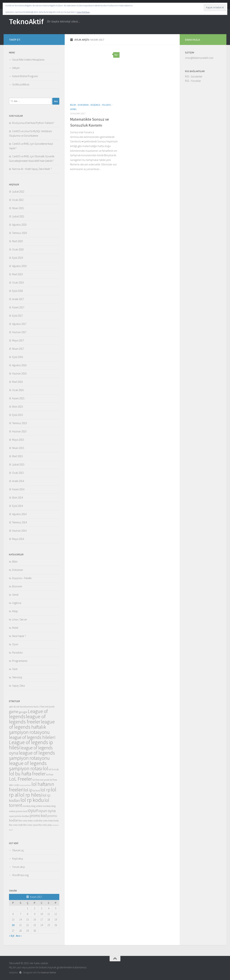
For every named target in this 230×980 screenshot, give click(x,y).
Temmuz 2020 (19, 233)
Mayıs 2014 (18, 539)
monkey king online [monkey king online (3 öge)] (32, 806)
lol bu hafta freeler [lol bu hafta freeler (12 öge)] (27, 774)
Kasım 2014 (18, 489)
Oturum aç (18, 850)
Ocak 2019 (18, 283)
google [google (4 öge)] (23, 712)
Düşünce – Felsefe (22, 578)
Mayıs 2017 (18, 340)
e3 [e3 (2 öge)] (39, 707)
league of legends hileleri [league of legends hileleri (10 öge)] (32, 737)
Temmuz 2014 (19, 522)
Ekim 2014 (18, 498)
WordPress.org (20, 875)
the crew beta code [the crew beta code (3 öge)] (28, 821)
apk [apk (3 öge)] (11, 707)
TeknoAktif (26, 21)
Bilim (73, 105)
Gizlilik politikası (21, 84)
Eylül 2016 (18, 357)
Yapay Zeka (19, 686)
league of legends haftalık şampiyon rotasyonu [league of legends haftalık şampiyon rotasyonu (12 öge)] (32, 727)
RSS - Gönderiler (194, 76)
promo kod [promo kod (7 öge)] (38, 815)
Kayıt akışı (18, 859)
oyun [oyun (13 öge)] (33, 810)
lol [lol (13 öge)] (45, 768)
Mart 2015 (17, 456)
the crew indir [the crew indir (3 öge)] (16, 825)
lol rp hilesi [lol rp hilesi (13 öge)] (30, 795)
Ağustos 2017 (19, 324)
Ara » (19, 936)
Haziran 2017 (19, 332)
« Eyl (12, 936)
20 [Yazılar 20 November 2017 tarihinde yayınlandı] (13, 925)
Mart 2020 (17, 241)
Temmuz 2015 (19, 423)
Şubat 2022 (18, 192)
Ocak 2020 (18, 249)
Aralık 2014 (18, 481)
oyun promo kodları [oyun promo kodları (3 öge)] (19, 816)
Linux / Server (20, 619)
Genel (73, 109)
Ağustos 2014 (19, 514)
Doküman (83, 105)
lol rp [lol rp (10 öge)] (45, 790)
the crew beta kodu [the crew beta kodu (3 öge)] (49, 821)
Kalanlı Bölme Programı (25, 76)
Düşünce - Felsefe (101, 105)
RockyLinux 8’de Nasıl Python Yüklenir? (33, 123)
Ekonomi (17, 586)
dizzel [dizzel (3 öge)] (16, 707)
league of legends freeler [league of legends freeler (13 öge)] (27, 719)
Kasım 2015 (18, 398)
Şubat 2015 (18, 464)
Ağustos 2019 (19, 266)
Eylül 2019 (18, 258)
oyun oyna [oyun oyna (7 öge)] (47, 811)
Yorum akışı (19, 867)
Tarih (15, 669)
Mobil (15, 628)
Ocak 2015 (18, 473)
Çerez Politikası (83, 12)
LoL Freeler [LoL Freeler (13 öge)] (20, 779)
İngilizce (17, 603)
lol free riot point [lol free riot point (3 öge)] (41, 780)
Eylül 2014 (18, 506)
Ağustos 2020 (19, 225)
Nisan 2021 (18, 208)
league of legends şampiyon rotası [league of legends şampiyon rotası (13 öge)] (28, 766)
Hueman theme (48, 973)
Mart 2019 (17, 274)
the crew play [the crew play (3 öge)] (45, 825)
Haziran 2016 (19, 374)
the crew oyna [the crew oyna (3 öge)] (31, 825)
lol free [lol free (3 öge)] (50, 775)
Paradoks (17, 653)
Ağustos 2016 (19, 365)
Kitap (15, 611)
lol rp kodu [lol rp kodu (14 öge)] (32, 800)
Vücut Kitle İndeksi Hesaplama (28, 60)
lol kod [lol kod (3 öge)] (36, 791)
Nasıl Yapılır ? (19, 636)
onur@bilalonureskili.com (199, 58)
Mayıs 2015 (18, 440)
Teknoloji (17, 677)
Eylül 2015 (18, 415)
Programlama (20, 661)
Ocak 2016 (18, 390)
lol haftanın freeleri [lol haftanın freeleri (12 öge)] (32, 787)
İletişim (16, 68)
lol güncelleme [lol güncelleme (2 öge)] (25, 785)
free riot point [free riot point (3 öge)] (48, 707)
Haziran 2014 (19, 531)
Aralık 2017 (18, 299)
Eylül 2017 (18, 316)
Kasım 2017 (18, 307)
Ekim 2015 (18, 407)
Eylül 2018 (18, 291)
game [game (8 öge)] (14, 711)
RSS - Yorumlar (193, 81)
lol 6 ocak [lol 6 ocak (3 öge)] (54, 769)
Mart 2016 (17, 382)
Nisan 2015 (18, 448)
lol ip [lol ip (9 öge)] (28, 790)
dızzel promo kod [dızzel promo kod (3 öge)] (29, 707)
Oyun (15, 644)
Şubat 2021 (18, 216)
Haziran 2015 (19, 431)
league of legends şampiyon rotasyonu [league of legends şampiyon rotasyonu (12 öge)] (32, 755)
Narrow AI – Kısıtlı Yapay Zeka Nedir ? (32, 169)
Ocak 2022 (18, 200)
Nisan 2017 (18, 349)
